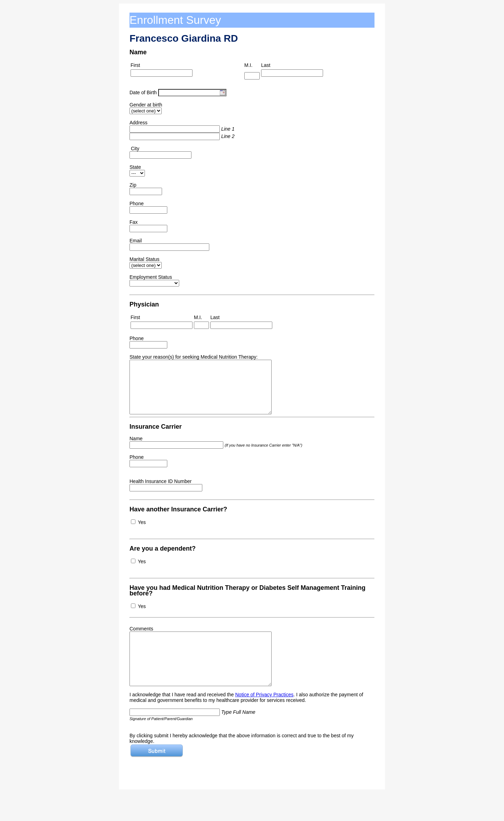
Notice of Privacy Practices (264, 695)
